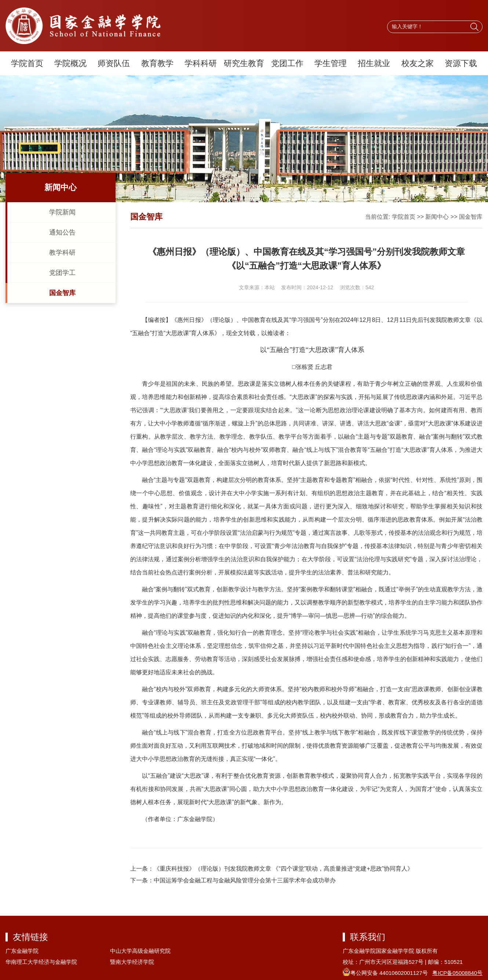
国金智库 (62, 293)
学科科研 (201, 63)
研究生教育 (244, 63)
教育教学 (157, 63)
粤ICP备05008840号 (457, 973)
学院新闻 (62, 212)
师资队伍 (114, 63)
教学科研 (62, 253)
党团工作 (287, 63)
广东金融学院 (22, 951)
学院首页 (27, 63)
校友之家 (418, 63)
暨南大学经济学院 (132, 962)
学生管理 (331, 63)
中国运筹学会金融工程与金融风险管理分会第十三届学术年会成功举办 (245, 880)
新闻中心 (437, 217)
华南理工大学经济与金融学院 (41, 962)
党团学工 (62, 273)
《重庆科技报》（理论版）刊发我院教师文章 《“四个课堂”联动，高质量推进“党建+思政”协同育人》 (283, 869)
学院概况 (70, 63)
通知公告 (62, 232)
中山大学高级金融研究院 (140, 951)
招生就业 (374, 63)
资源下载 (461, 63)
